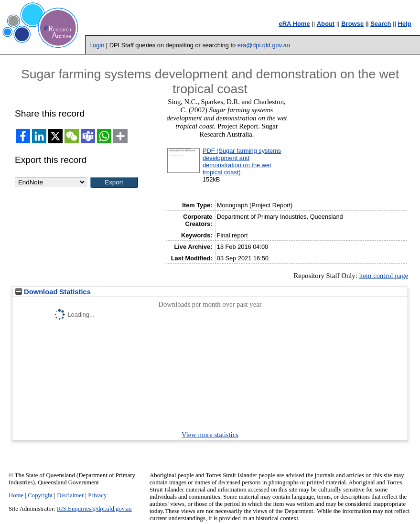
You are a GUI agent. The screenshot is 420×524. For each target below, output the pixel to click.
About (326, 24)
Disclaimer (70, 495)
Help (405, 24)
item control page (383, 276)
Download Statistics (53, 292)
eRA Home (294, 24)
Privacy (97, 495)
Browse (352, 24)
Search (381, 24)
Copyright (40, 495)
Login (97, 45)
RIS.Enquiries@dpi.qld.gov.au (94, 509)
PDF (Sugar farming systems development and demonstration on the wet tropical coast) (242, 161)
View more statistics (210, 435)
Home (16, 495)
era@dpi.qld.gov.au (264, 45)
